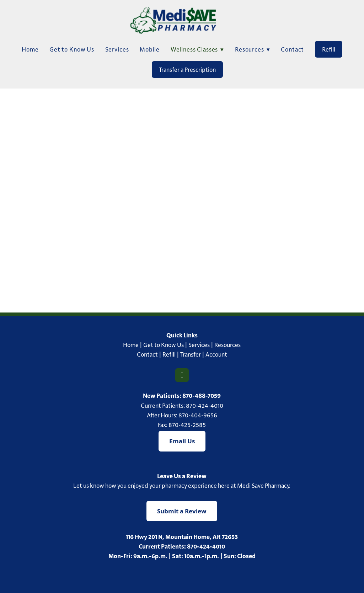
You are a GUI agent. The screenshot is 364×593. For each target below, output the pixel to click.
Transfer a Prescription (187, 69)
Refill (329, 49)
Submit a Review (182, 511)
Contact (292, 49)
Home (30, 49)
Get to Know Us (72, 49)
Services (117, 49)
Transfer (191, 354)
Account (216, 354)
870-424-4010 (205, 405)
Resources (227, 344)
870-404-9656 (198, 415)
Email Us (182, 441)
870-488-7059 (202, 395)
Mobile (150, 49)
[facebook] (182, 375)
